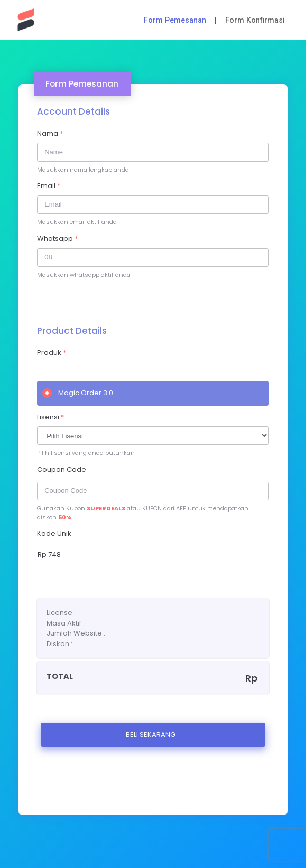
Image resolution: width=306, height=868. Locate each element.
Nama (50, 133)
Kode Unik (54, 533)
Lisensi (50, 417)
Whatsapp (57, 239)
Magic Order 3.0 (78, 393)
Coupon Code (62, 469)
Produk (52, 353)
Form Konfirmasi (255, 20)
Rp (49, 554)
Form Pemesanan (175, 20)
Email (49, 186)
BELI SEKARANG (151, 735)
